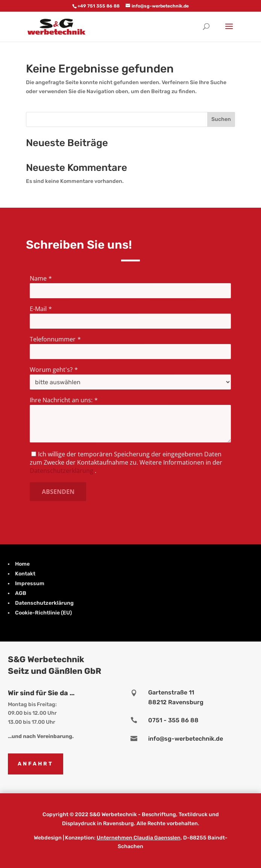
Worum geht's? (53, 370)
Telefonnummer (54, 339)
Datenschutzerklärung (63, 470)
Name (40, 279)
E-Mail (40, 309)
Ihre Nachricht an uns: (62, 400)
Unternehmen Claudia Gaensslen (139, 838)
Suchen (221, 119)
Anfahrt (36, 764)
